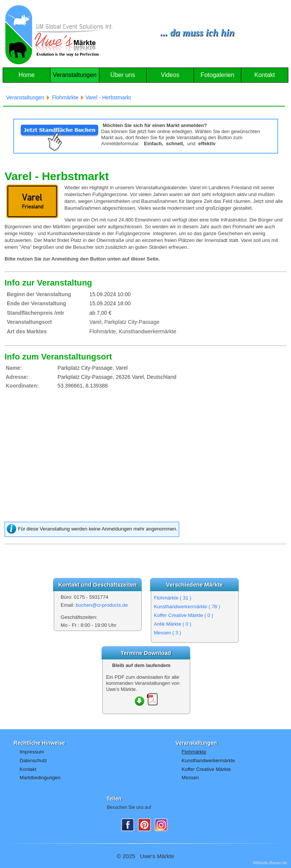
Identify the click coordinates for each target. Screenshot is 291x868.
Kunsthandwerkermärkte (187, 607)
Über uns (123, 75)
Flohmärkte (173, 598)
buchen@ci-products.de (102, 605)
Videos (170, 75)
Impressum (32, 752)
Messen (167, 633)
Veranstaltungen (75, 75)
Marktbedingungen (40, 778)
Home (27, 75)
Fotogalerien (217, 75)
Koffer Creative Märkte (184, 615)
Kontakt (264, 75)
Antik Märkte (173, 624)
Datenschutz (33, 760)
